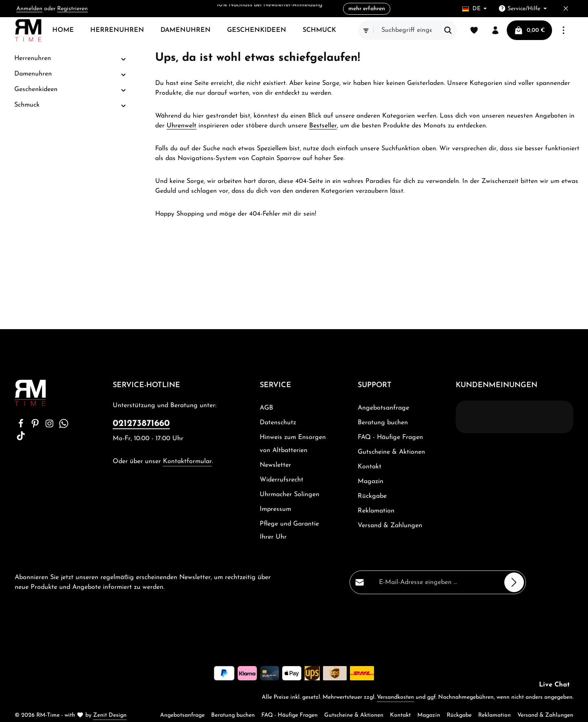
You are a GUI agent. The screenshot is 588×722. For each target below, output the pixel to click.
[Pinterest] (36, 426)
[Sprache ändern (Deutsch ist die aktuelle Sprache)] (475, 9)
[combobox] (406, 30)
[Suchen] (448, 30)
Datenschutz (278, 423)
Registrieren (72, 9)
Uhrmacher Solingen (290, 495)
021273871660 (141, 424)
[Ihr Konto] (495, 30)
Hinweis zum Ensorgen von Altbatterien (293, 444)
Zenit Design (110, 715)
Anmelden (29, 9)
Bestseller (323, 126)
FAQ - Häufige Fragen (390, 437)
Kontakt (370, 467)
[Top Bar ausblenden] (566, 9)
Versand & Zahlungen (390, 526)
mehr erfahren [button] (367, 9)
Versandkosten (395, 697)
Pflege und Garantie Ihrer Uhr (289, 530)
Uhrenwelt (182, 126)
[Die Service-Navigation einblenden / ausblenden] (522, 9)
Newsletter (275, 465)
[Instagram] (50, 426)
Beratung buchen (383, 423)
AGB (266, 408)
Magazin (371, 481)
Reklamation (376, 511)
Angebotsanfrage (383, 408)
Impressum (275, 509)
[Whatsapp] (64, 426)
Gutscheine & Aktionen (391, 452)
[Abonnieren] (514, 582)
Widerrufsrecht (282, 480)
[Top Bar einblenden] (563, 30)
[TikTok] (21, 439)
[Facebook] (22, 426)
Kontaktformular (187, 461)
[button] (124, 59)
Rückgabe (372, 496)
